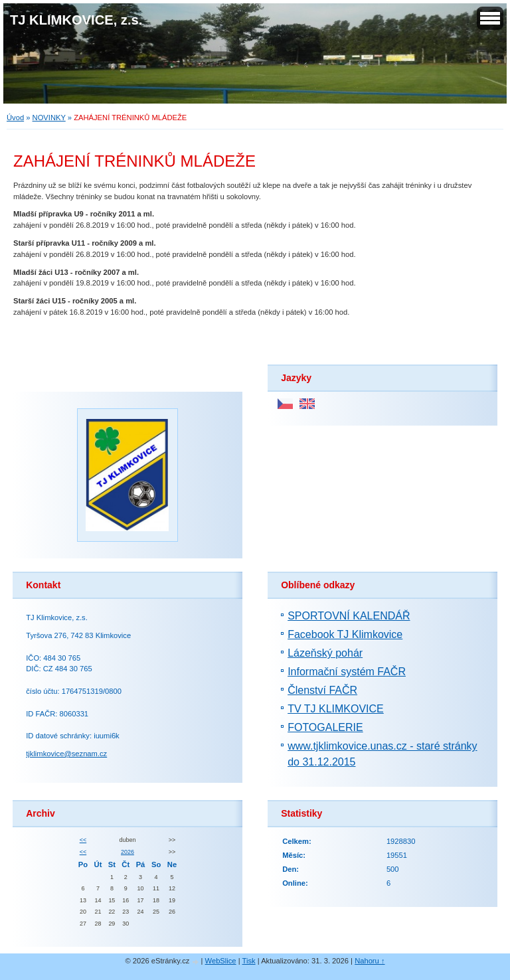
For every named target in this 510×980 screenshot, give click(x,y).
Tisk (249, 961)
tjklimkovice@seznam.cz (66, 754)
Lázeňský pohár (325, 653)
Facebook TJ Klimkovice (345, 634)
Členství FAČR (322, 690)
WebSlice (221, 961)
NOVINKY (49, 118)
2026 (127, 852)
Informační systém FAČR (347, 672)
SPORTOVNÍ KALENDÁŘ (349, 616)
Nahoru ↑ (370, 961)
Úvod (15, 118)
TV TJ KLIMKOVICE (336, 709)
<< (83, 840)
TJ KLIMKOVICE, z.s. (76, 20)
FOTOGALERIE (325, 727)
